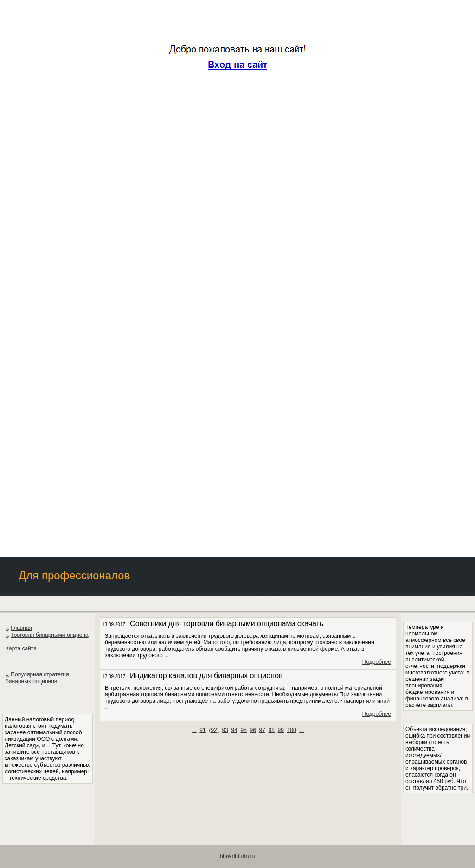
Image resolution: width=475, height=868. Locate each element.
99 (281, 730)
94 (234, 730)
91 (202, 730)
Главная (21, 628)
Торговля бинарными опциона (49, 635)
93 (225, 730)
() (214, 730)
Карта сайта (21, 648)
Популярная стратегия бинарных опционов (37, 678)
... (194, 730)
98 (272, 730)
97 (262, 730)
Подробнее (377, 662)
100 (292, 730)
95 (243, 730)
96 (253, 730)
